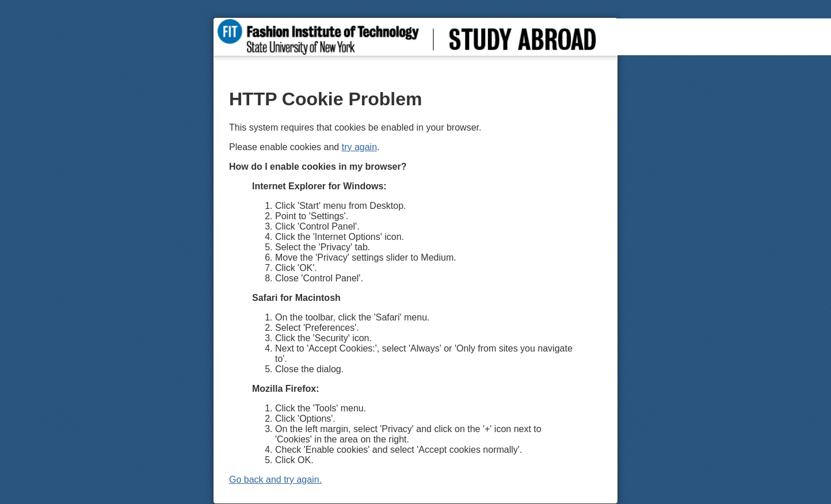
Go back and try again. (275, 480)
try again (359, 147)
